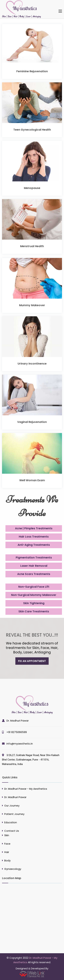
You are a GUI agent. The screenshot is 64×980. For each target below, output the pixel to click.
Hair (7, 852)
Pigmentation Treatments (34, 558)
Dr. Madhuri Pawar (18, 721)
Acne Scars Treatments (34, 574)
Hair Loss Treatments (34, 537)
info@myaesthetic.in (20, 744)
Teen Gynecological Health (32, 130)
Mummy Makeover (32, 305)
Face (7, 844)
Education (11, 822)
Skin (7, 835)
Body (7, 860)
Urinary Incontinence (32, 364)
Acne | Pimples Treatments (34, 528)
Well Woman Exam (32, 480)
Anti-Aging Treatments (34, 545)
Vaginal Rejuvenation (32, 422)
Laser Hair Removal (34, 566)
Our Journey (12, 806)
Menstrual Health (32, 246)
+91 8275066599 (17, 732)
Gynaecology (13, 869)
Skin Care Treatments (34, 611)
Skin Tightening (34, 603)
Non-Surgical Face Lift (34, 587)
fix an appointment (32, 661)
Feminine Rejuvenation (32, 71)
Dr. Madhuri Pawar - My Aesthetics (26, 789)
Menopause (32, 188)
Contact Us (12, 831)
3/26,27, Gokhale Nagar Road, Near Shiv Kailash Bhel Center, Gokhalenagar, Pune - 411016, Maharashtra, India (31, 760)
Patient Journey (14, 814)
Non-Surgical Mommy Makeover (34, 595)
